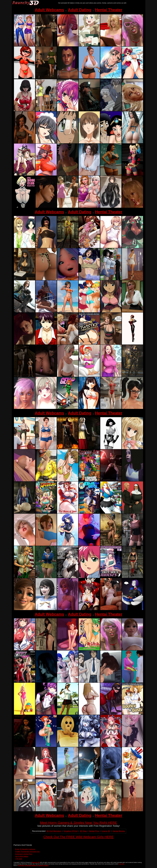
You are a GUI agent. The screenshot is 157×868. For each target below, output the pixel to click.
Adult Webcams (49, 10)
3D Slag (83, 831)
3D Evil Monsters (54, 831)
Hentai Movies (119, 831)
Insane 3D (106, 831)
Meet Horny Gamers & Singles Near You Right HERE (79, 823)
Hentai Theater (109, 10)
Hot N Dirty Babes (22, 856)
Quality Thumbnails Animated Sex (27, 852)
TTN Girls (19, 859)
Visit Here (122, 864)
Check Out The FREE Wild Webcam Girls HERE (78, 837)
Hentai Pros (94, 831)
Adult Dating (80, 10)
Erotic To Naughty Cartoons (25, 849)
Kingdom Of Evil (70, 831)
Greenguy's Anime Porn (24, 854)
